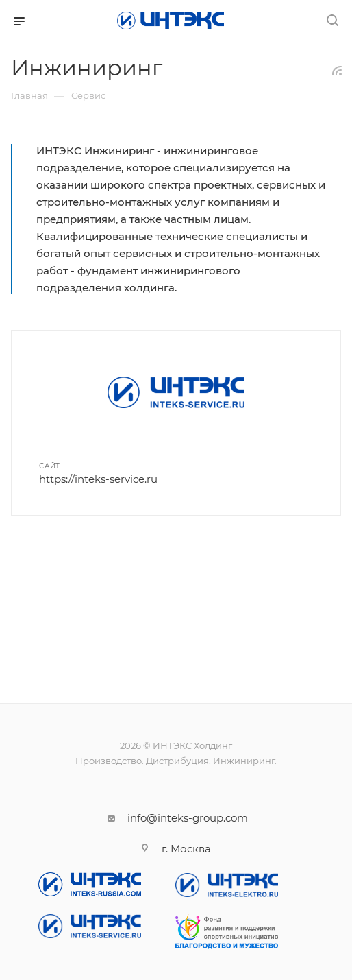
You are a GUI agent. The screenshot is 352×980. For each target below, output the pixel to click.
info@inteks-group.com (188, 818)
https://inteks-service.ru (98, 479)
